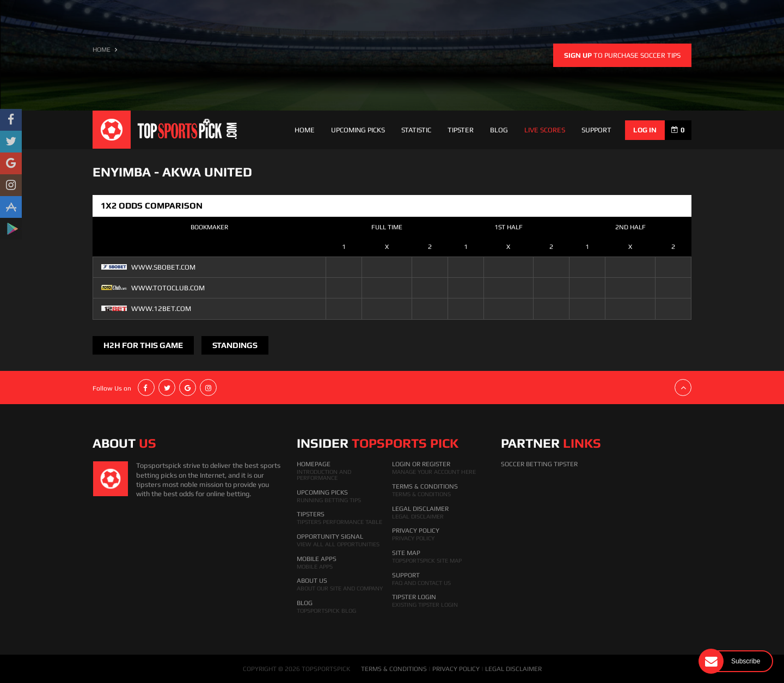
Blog (499, 130)
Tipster (461, 130)
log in (645, 130)
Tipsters (311, 514)
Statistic (416, 130)
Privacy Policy (416, 530)
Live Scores (545, 130)
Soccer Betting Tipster (539, 464)
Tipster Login (414, 597)
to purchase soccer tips (622, 55)
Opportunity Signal (330, 536)
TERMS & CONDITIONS (394, 669)
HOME (102, 50)
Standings (235, 345)
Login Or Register (421, 464)
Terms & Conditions (425, 486)
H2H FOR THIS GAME (143, 345)
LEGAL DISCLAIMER (513, 669)
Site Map (406, 553)
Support (406, 575)
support (596, 130)
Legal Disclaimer (420, 509)
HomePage (314, 464)
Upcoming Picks (358, 130)
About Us (312, 581)
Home (305, 130)
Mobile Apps (317, 559)
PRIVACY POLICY (456, 669)
